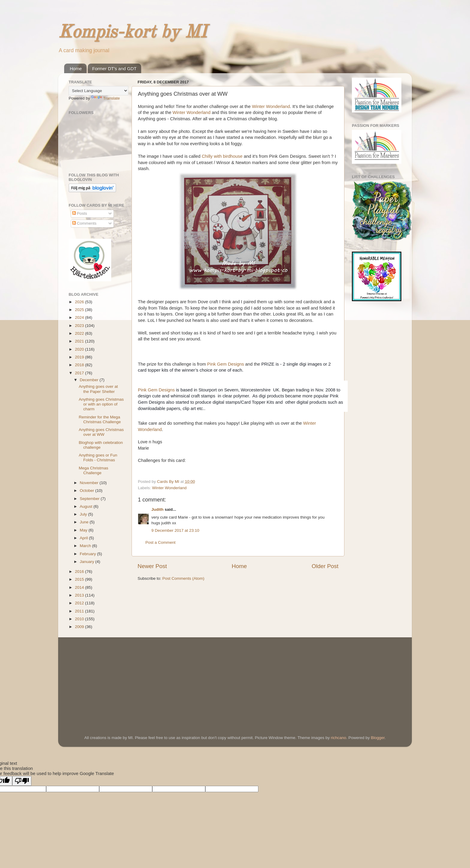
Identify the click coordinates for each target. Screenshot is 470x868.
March (86, 546)
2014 (80, 587)
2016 (80, 572)
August (87, 506)
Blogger (378, 738)
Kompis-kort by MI (132, 33)
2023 (80, 326)
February (88, 554)
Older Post (325, 566)
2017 (80, 373)
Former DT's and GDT (115, 69)
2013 (80, 595)
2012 (80, 603)
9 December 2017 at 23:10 (175, 530)
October (88, 491)
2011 (80, 611)
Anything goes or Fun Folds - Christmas (98, 458)
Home (76, 69)
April (84, 538)
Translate (106, 98)
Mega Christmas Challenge (94, 470)
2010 (80, 619)
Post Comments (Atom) (183, 578)
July (84, 514)
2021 (80, 341)
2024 (80, 317)
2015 (80, 579)
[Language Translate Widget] (98, 91)
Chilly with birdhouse (222, 156)
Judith (158, 509)
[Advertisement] (114, 678)
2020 (80, 349)
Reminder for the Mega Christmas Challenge (100, 419)
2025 (80, 310)
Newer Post (152, 566)
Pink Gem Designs (226, 364)
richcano (339, 738)
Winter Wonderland (271, 106)
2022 (80, 333)
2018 (80, 365)
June (85, 522)
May (84, 530)
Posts (80, 213)
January (88, 562)
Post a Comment (161, 542)
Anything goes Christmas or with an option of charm (101, 404)
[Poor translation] (22, 781)
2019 (80, 357)
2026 (80, 302)
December (90, 380)
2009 (80, 627)
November (90, 483)
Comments (84, 223)
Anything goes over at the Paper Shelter (98, 389)
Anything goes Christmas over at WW (101, 432)
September (90, 499)
